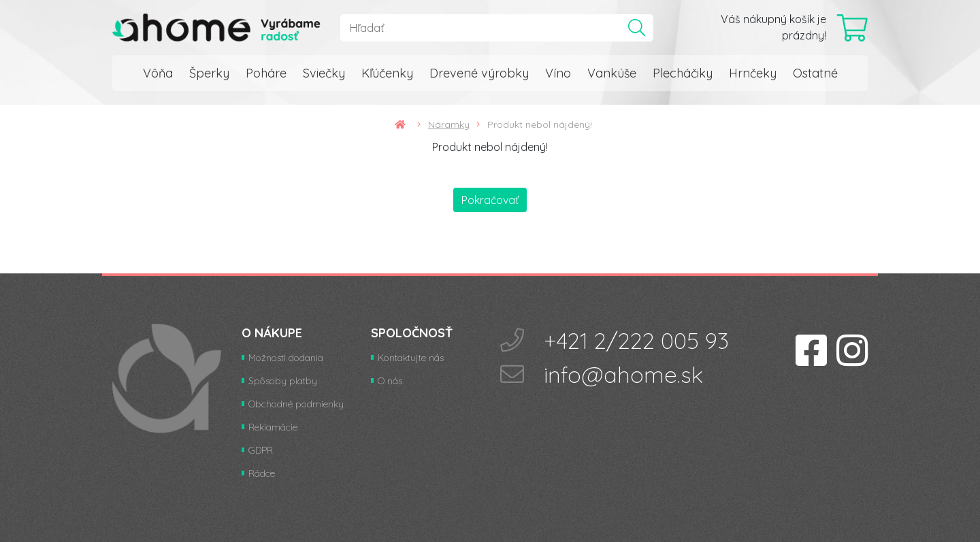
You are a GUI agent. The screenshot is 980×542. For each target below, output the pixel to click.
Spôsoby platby (283, 381)
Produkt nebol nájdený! (540, 124)
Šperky (209, 73)
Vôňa (158, 73)
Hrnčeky (753, 73)
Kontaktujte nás (411, 358)
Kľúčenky (387, 73)
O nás (390, 381)
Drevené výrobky (479, 73)
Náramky (454, 124)
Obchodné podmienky (296, 404)
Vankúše (612, 73)
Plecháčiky (683, 73)
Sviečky (324, 73)
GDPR (261, 450)
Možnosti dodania (286, 358)
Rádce (262, 473)
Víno (558, 73)
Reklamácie (273, 427)
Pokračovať (490, 200)
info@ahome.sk (623, 374)
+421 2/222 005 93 (636, 340)
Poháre (266, 73)
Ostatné (815, 73)
